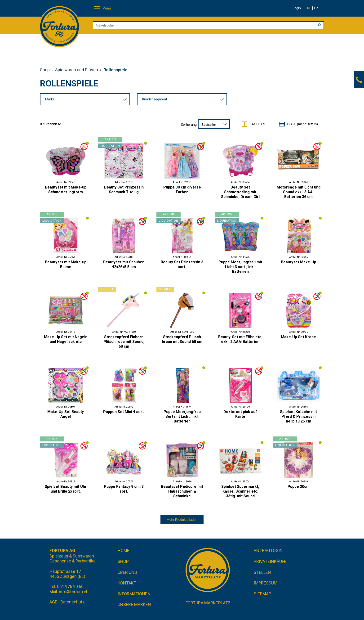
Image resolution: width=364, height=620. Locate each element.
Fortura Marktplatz (208, 603)
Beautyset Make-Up (299, 262)
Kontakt (127, 583)
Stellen (262, 572)
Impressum (266, 583)
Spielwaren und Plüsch (77, 70)
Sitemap (262, 594)
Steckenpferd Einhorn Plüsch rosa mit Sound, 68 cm (124, 342)
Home (124, 550)
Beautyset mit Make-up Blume (66, 264)
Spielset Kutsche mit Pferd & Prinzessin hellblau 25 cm (298, 416)
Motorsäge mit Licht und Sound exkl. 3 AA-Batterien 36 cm (299, 192)
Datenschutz (73, 602)
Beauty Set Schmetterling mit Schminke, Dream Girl (240, 192)
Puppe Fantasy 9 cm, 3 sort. (124, 489)
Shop (45, 70)
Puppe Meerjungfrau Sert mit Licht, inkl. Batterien (182, 416)
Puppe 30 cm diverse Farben (182, 190)
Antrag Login (268, 550)
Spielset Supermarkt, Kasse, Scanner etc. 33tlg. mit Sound (240, 491)
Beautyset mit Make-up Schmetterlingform (66, 190)
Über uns (127, 572)
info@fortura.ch (74, 592)
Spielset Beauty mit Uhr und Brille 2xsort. (66, 489)
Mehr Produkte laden (182, 520)
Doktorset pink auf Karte (240, 414)
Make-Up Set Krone (298, 337)
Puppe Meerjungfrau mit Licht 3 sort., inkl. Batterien (240, 267)
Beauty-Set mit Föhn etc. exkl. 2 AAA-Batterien (240, 339)
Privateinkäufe (270, 561)
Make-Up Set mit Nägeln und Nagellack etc (66, 339)
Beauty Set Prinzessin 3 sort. (182, 264)
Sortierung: (189, 125)
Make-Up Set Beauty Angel (66, 414)
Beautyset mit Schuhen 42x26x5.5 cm (124, 264)
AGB (53, 602)
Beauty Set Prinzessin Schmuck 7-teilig (124, 190)
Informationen (134, 594)
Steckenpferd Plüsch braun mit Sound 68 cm (182, 339)
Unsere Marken (134, 604)
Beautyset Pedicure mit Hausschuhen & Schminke (182, 491)
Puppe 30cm (299, 487)
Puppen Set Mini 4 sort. (124, 412)
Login (297, 8)
